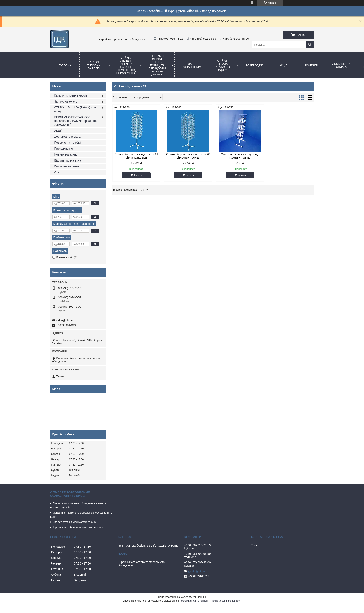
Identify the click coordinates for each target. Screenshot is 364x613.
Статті (59, 172)
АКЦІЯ (283, 65)
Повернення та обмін (68, 143)
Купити (138, 175)
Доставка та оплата (341, 65)
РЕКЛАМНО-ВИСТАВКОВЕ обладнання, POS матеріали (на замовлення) (76, 121)
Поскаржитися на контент (194, 601)
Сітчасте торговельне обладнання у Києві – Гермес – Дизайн (78, 505)
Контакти (312, 65)
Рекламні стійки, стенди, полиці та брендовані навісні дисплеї (157, 65)
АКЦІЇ (58, 131)
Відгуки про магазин (68, 160)
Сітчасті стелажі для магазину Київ (74, 522)
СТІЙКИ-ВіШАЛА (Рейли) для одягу (222, 65)
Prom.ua (201, 597)
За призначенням (190, 65)
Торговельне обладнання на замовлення (78, 527)
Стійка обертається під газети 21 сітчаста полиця (136, 156)
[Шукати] (310, 45)
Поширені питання (67, 166)
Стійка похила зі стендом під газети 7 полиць (239, 156)
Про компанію (64, 149)
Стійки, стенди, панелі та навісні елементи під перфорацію (126, 65)
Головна (65, 65)
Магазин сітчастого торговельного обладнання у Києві (81, 515)
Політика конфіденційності (226, 601)
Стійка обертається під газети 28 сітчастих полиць (187, 156)
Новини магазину (66, 154)
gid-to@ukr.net (65, 320)
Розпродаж (254, 65)
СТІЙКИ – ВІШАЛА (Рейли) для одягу (75, 109)
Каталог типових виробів (94, 65)
